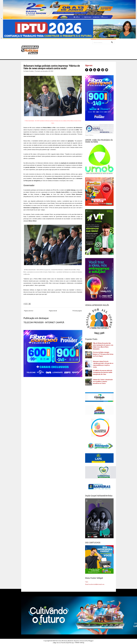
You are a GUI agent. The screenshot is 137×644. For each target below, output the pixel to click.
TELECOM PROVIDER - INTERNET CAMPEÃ (44, 322)
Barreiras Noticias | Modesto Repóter (67, 641)
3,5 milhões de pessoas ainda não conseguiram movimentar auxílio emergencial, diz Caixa (103, 372)
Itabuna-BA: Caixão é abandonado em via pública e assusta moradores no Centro (103, 382)
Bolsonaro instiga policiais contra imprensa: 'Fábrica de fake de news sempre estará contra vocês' (52, 67)
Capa (87, 582)
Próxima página (77, 311)
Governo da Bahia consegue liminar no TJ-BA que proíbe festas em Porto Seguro (103, 354)
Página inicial (53, 311)
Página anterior (29, 311)
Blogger (91, 641)
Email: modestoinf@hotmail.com (95, 584)
